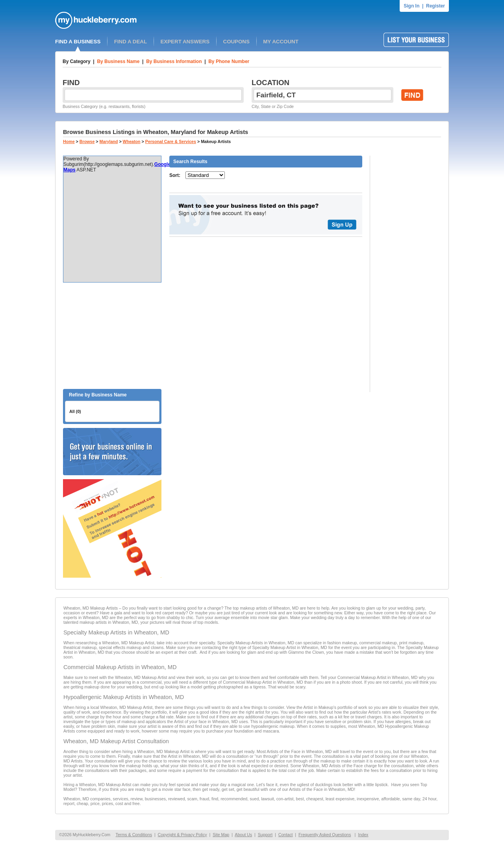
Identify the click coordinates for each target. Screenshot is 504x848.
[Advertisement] (112, 336)
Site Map (221, 835)
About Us (243, 835)
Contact (286, 835)
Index (363, 835)
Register (435, 6)
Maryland (109, 141)
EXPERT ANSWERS (185, 42)
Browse (87, 141)
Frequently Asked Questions (325, 835)
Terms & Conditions (134, 835)
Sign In (411, 6)
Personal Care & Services (171, 141)
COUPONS (236, 42)
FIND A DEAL (131, 42)
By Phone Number (229, 61)
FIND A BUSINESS (78, 42)
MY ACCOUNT (281, 42)
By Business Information (174, 61)
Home (69, 141)
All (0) (75, 411)
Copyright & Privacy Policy (183, 835)
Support (265, 835)
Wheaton (132, 141)
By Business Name (118, 61)
